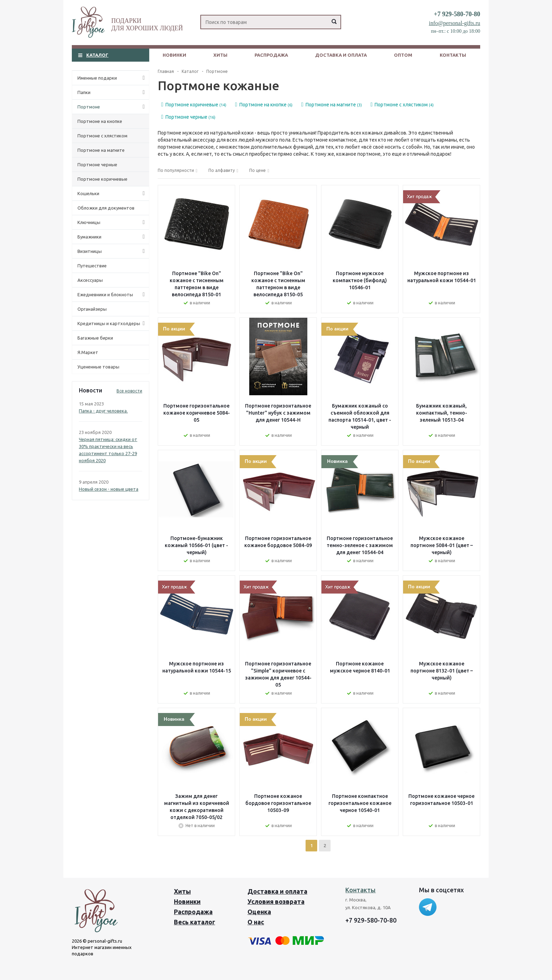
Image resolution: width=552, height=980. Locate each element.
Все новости (129, 391)
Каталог (97, 55)
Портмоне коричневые (102, 179)
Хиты (220, 55)
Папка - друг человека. (103, 411)
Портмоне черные (97, 165)
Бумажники (112, 237)
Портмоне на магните (101, 150)
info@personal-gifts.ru (454, 23)
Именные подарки (112, 78)
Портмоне (112, 107)
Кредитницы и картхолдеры (112, 323)
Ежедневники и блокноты (112, 294)
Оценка (259, 912)
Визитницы (112, 251)
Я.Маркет (88, 352)
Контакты (453, 55)
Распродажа (271, 55)
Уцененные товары (98, 367)
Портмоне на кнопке (100, 121)
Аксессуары (90, 280)
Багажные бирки (95, 338)
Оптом (403, 55)
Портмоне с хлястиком (102, 136)
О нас (256, 922)
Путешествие (92, 266)
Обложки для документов (106, 208)
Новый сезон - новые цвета (109, 489)
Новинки (174, 55)
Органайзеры (92, 309)
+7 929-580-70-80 (457, 14)
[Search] (271, 22)
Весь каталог (195, 922)
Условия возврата (276, 901)
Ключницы (112, 222)
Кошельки (112, 193)
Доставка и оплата (341, 55)
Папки (112, 92)
